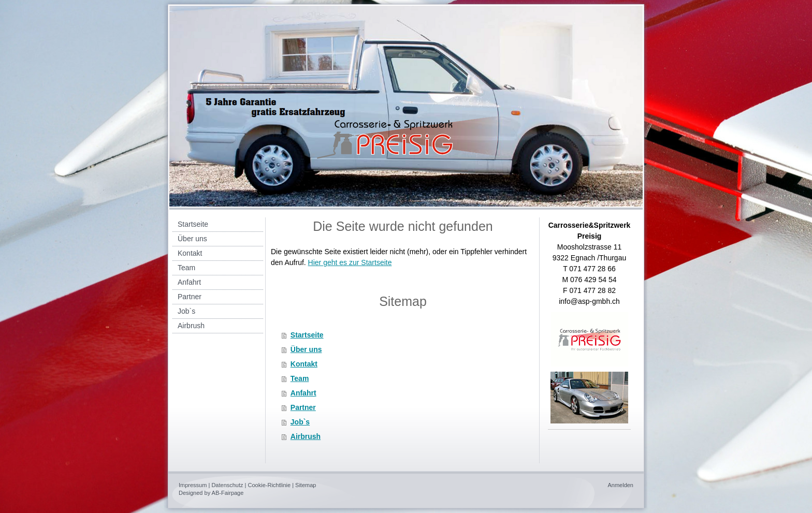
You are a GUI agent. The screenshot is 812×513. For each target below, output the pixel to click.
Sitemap (306, 485)
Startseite (307, 335)
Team (300, 378)
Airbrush (306, 436)
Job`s (300, 422)
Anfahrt (303, 393)
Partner (303, 407)
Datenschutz (227, 485)
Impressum (193, 485)
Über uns (306, 349)
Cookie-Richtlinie (270, 485)
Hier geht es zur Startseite (350, 262)
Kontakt (304, 364)
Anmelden (620, 485)
